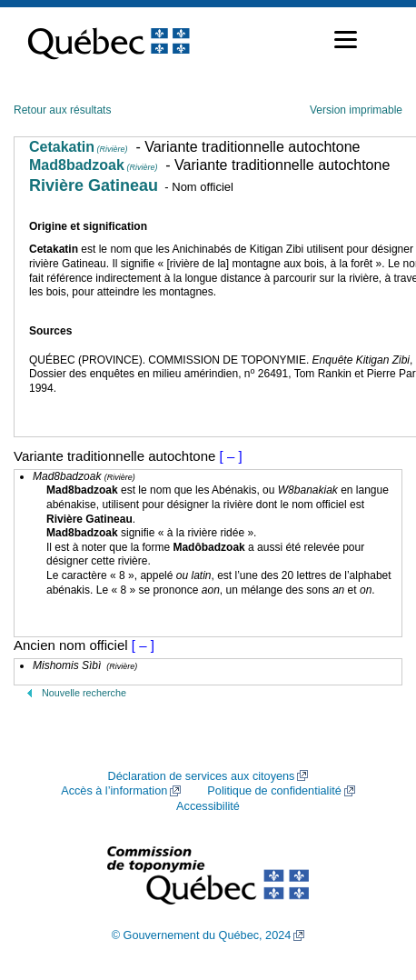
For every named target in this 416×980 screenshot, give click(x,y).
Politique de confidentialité (274, 791)
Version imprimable (356, 110)
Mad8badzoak (93, 165)
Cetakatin (79, 147)
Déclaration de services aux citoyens (202, 776)
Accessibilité (208, 806)
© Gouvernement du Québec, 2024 (202, 935)
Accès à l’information (114, 791)
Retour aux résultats (62, 110)
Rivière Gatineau (94, 185)
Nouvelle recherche (84, 693)
